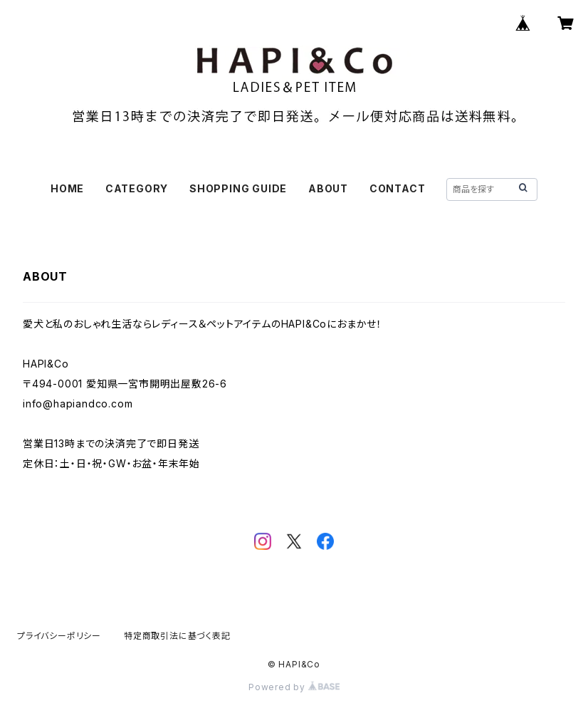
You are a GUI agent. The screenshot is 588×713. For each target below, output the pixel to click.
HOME (67, 188)
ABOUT (328, 188)
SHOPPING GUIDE (238, 188)
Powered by (294, 687)
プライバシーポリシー (59, 636)
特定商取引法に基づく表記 (177, 636)
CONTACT (398, 188)
